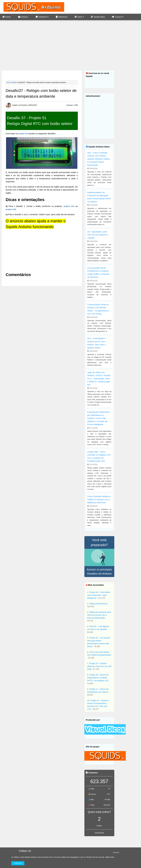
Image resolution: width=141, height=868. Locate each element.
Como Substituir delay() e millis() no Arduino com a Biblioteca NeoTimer (99, 499)
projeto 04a (69, 206)
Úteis (79, 17)
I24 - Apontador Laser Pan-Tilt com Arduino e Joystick (98, 235)
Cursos (118, 17)
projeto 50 (23, 133)
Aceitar (18, 863)
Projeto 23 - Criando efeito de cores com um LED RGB (99, 666)
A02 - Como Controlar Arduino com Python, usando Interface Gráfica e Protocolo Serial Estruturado (99, 159)
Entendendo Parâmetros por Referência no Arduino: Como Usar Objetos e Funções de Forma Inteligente (99, 418)
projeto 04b (11, 209)
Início (8, 82)
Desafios (14, 82)
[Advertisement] (70, 46)
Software (42, 17)
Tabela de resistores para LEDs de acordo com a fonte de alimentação (99, 615)
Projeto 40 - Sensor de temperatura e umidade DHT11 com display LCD (98, 678)
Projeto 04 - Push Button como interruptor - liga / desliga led (99, 595)
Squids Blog (98, 17)
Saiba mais (110, 857)
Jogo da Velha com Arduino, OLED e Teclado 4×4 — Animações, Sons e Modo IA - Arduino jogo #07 (99, 379)
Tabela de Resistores (99, 604)
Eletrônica (62, 17)
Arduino (23, 17)
